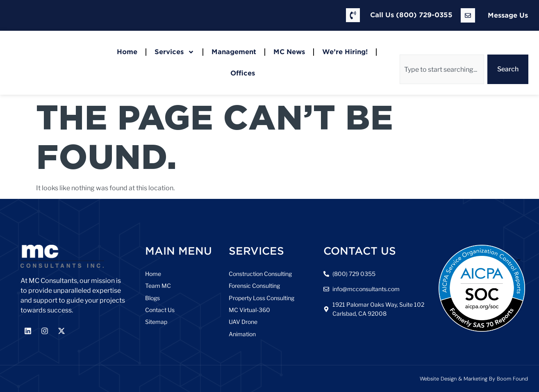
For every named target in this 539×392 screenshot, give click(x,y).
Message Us (508, 15)
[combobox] (442, 69)
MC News (289, 52)
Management (234, 52)
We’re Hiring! (345, 52)
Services (174, 52)
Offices (243, 73)
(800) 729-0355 (424, 15)
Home (127, 52)
